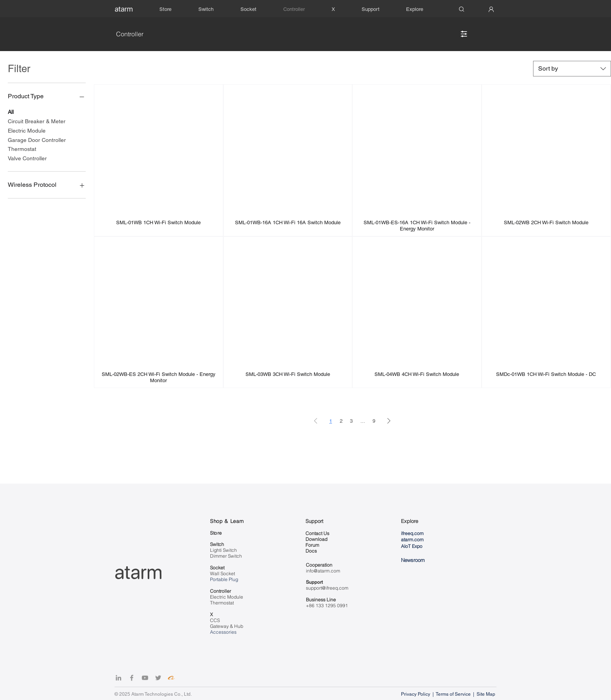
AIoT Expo (412, 546)
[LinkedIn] (118, 678)
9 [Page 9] (374, 421)
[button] (378, 9)
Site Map (487, 694)
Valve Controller (27, 158)
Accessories (223, 632)
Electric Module (27, 130)
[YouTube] (145, 678)
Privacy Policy (416, 694)
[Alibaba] (171, 678)
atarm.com (412, 540)
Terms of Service (453, 694)
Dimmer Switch (226, 556)
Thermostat (22, 148)
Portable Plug (224, 579)
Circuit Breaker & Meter (37, 121)
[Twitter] (158, 678)
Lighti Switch (223, 550)
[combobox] (572, 69)
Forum (312, 545)
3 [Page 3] (351, 421)
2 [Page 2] (341, 421)
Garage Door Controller (37, 139)
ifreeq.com (412, 533)
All (11, 111)
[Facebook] (132, 678)
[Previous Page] (316, 421)
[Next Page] (389, 421)
